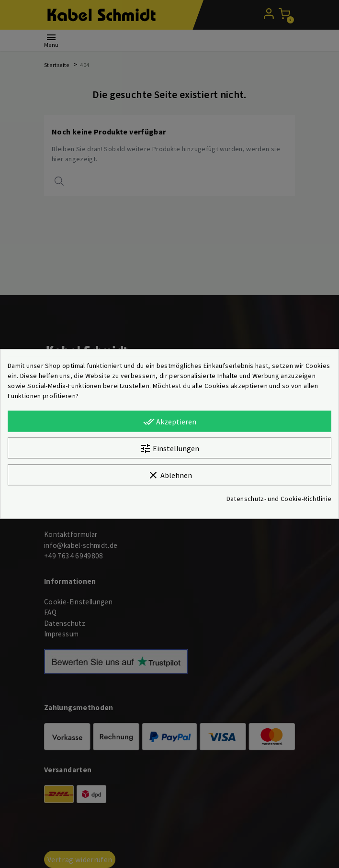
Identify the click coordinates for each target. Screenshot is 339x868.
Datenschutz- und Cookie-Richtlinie (279, 499)
